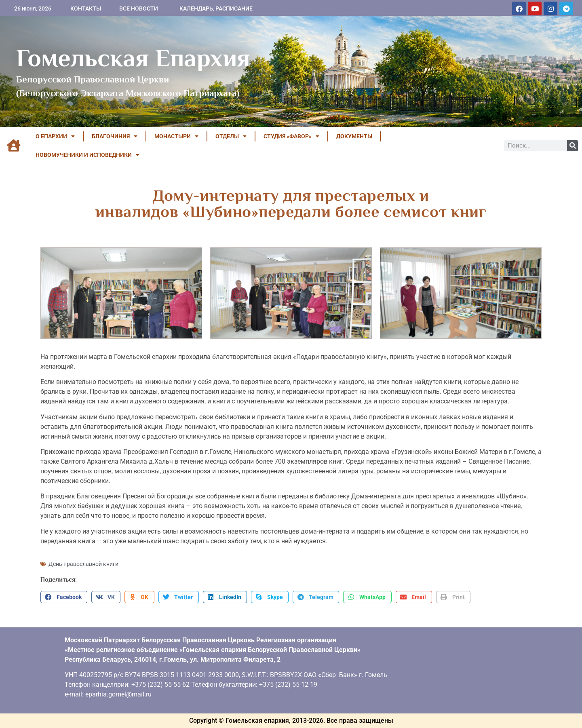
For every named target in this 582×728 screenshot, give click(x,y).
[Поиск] (573, 146)
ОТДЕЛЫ (231, 136)
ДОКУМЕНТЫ (354, 136)
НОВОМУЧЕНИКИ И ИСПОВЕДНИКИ (88, 155)
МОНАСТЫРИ (176, 136)
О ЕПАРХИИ (55, 136)
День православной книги (83, 564)
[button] (64, 597)
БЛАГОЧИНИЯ (115, 136)
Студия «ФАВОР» (291, 136)
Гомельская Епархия (133, 58)
